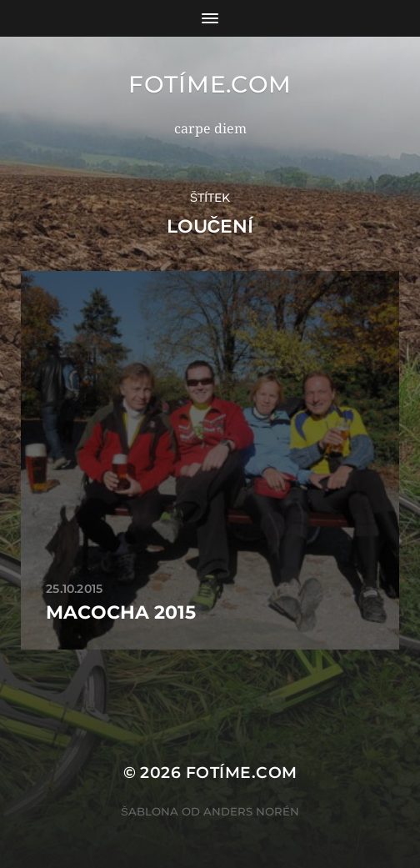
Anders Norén (251, 811)
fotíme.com (210, 84)
